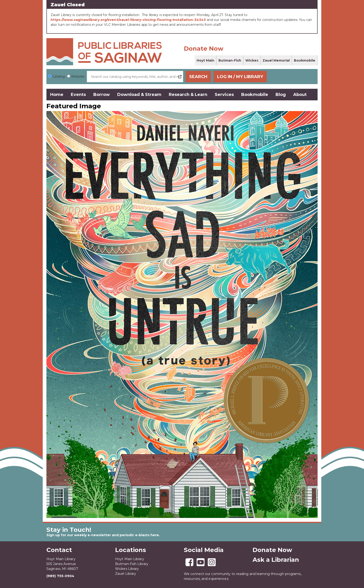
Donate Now (204, 49)
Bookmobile (305, 60)
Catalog (58, 76)
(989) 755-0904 (60, 576)
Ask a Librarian (276, 559)
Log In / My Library (289, 77)
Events (78, 95)
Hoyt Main (205, 60)
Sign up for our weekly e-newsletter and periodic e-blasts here (103, 535)
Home (57, 95)
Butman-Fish (230, 60)
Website (78, 76)
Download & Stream (139, 95)
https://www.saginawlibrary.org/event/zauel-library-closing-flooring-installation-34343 (128, 20)
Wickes (252, 60)
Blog (281, 95)
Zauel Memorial (276, 60)
